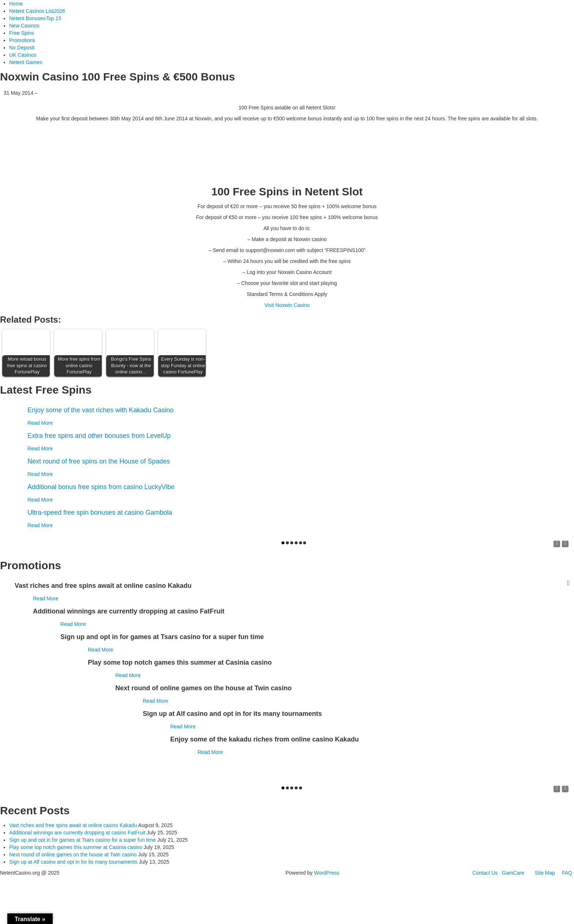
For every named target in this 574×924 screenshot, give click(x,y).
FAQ (567, 873)
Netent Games (26, 62)
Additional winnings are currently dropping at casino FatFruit (77, 833)
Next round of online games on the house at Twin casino (73, 854)
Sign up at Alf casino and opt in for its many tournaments (73, 862)
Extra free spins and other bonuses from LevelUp (99, 436)
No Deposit (22, 48)
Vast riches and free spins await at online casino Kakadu (73, 825)
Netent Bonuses (35, 18)
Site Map (545, 873)
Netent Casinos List (37, 11)
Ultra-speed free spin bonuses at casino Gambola (100, 512)
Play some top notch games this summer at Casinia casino (76, 847)
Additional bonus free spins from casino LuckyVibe (101, 487)
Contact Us (485, 873)
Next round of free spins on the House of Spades (99, 461)
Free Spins (22, 33)
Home (16, 4)
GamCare (513, 873)
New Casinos (24, 26)
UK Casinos (23, 55)
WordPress (327, 873)
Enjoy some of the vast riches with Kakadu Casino (100, 410)
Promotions (22, 40)
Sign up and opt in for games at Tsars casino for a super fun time (83, 840)
